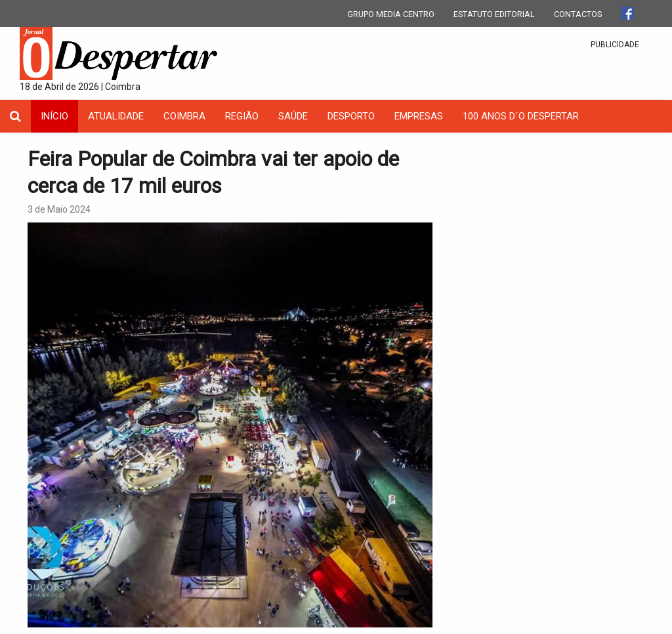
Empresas (419, 116)
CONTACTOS (578, 14)
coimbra (184, 116)
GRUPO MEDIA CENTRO (391, 14)
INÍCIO (54, 116)
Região (242, 116)
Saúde (293, 116)
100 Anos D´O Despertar (521, 116)
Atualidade (116, 116)
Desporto (351, 116)
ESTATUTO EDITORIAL (494, 14)
